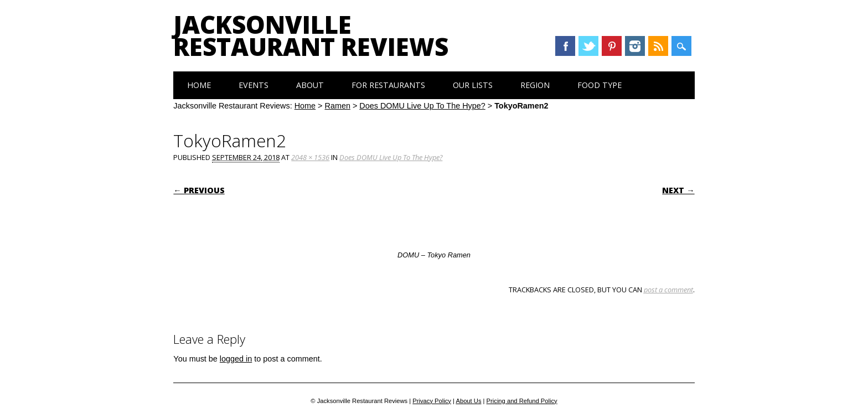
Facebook (565, 46)
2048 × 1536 (310, 157)
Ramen (338, 106)
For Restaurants (388, 85)
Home (199, 85)
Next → (678, 190)
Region (535, 85)
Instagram (635, 46)
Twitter (588, 46)
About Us (468, 401)
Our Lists (473, 85)
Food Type (600, 85)
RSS (658, 46)
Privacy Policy (432, 401)
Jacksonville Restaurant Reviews (311, 35)
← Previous (199, 190)
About (310, 85)
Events (254, 85)
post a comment (668, 290)
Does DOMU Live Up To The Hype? (422, 106)
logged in (236, 359)
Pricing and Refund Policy (522, 401)
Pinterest (612, 46)
